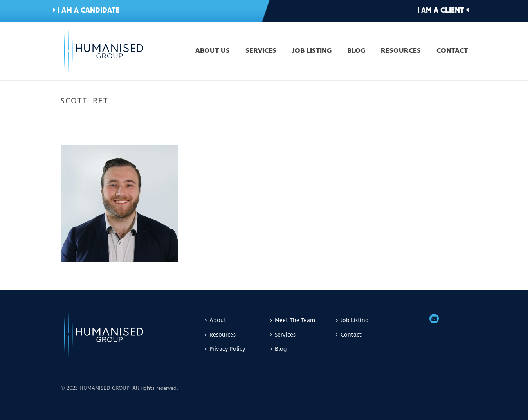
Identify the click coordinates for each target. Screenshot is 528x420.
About (215, 320)
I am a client (443, 10)
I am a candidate (86, 10)
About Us (213, 51)
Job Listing (312, 51)
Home (384, 117)
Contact (452, 51)
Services (261, 51)
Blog (356, 51)
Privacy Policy (225, 349)
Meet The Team (414, 117)
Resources (401, 51)
